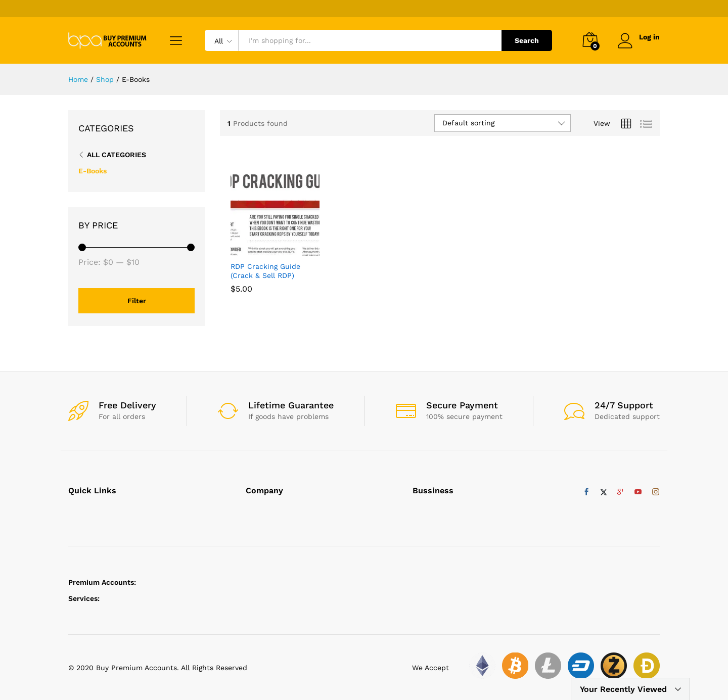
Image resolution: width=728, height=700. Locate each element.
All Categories (117, 155)
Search (527, 40)
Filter (137, 301)
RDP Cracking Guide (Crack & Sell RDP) (265, 271)
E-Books (93, 171)
